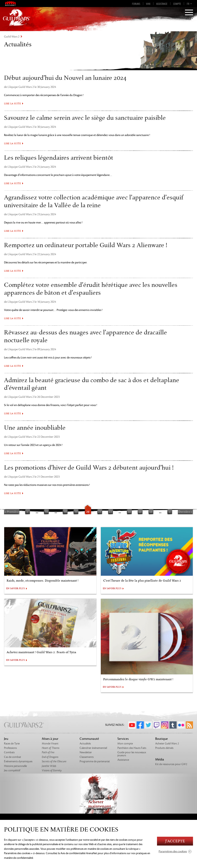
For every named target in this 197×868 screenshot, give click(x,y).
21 (100, 512)
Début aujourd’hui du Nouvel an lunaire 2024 (65, 78)
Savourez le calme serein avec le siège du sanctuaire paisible (85, 118)
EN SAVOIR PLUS (15, 589)
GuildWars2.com (17, 17)
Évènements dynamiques (18, 761)
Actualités (85, 744)
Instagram (165, 725)
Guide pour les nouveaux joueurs (132, 754)
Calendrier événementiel (93, 748)
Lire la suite (12, 104)
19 (76, 512)
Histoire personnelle (15, 766)
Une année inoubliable (35, 428)
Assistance (162, 4)
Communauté (89, 739)
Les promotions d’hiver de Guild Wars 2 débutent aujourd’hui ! (89, 468)
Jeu (6, 739)
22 (110, 512)
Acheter (167, 744)
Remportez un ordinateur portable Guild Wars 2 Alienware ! (86, 245)
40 (140, 512)
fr (188, 4)
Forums (136, 4)
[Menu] (189, 13)
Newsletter (86, 752)
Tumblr (173, 725)
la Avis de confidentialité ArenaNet (77, 853)
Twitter (148, 725)
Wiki (148, 4)
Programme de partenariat (95, 761)
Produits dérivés (164, 748)
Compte (177, 4)
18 (65, 512)
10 (46, 512)
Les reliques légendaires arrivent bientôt (59, 158)
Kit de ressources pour (171, 764)
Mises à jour (50, 739)
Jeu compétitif (12, 770)
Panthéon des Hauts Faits (132, 748)
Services (123, 739)
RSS (189, 725)
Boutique (161, 739)
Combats (9, 752)
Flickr (181, 725)
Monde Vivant (50, 744)
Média (160, 759)
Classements (87, 757)
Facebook (140, 725)
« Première (12, 512)
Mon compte (125, 744)
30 (129, 512)
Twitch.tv (157, 725)
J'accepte (175, 841)
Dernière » (185, 512)
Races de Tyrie (12, 744)
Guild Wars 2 (12, 37)
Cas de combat (12, 757)
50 (151, 512)
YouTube (132, 725)
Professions (10, 748)
